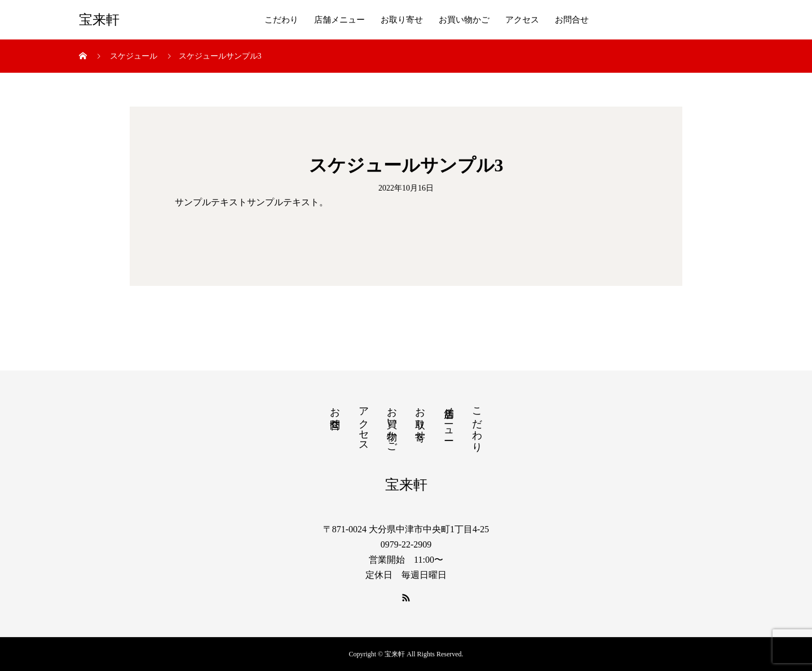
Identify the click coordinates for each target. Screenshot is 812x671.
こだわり (281, 20)
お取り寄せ (402, 20)
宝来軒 (99, 20)
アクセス (522, 20)
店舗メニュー (339, 20)
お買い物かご (464, 20)
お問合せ (572, 20)
